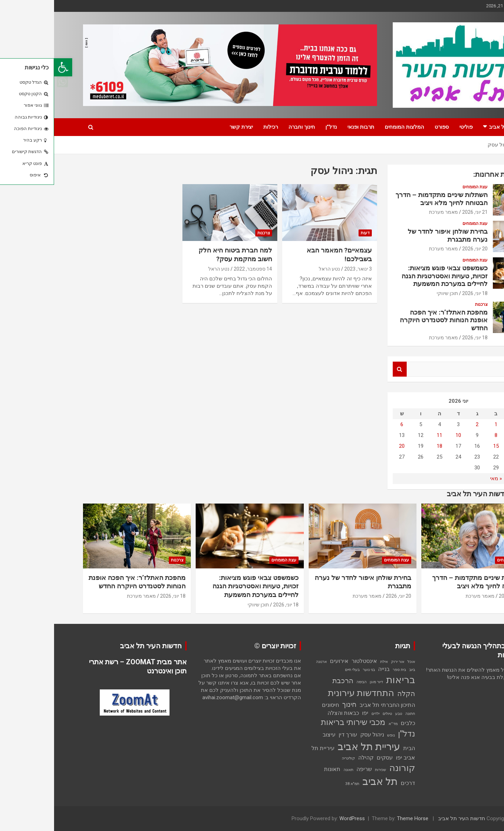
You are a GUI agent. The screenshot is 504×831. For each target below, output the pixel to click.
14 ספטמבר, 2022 (199, 269)
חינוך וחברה (248, 127)
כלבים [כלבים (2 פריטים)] (354, 723)
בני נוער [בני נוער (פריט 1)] (315, 670)
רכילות (217, 127)
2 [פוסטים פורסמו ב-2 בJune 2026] (423, 424)
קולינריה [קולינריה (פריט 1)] (294, 758)
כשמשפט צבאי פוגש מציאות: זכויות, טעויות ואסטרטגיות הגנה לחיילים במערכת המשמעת (390, 276)
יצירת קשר (187, 127)
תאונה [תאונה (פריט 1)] (294, 770)
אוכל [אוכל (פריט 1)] (357, 662)
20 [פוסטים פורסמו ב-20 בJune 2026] (348, 446)
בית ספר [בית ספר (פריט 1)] (345, 670)
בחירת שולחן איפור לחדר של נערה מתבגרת (394, 235)
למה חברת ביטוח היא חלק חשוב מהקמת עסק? (181, 255)
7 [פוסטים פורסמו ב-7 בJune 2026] (461, 435)
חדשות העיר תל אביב (408, 818)
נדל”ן (277, 127)
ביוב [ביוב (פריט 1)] (358, 670)
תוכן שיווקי (393, 293)
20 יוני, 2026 (421, 249)
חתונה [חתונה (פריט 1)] (356, 714)
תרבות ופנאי (307, 127)
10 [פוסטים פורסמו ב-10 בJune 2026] (404, 435)
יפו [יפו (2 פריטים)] (311, 713)
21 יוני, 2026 (421, 212)
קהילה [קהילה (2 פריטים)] (312, 758)
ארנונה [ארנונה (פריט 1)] (267, 662)
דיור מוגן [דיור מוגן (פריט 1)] (322, 682)
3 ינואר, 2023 (304, 269)
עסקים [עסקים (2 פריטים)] (331, 758)
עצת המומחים (421, 187)
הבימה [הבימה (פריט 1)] (307, 682)
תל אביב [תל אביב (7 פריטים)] (326, 781)
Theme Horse (359, 818)
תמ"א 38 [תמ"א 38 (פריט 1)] (298, 784)
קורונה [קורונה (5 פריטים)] (348, 768)
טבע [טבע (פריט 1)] (345, 714)
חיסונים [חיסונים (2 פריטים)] (276, 705)
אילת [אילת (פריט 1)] (330, 662)
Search (346, 369)
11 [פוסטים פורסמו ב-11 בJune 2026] (385, 435)
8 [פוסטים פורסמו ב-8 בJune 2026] (442, 435)
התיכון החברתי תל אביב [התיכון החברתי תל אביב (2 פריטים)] (333, 705)
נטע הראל (275, 269)
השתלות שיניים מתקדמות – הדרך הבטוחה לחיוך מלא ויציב (388, 199)
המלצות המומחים (350, 127)
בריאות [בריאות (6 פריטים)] (347, 680)
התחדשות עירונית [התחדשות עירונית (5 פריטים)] (307, 693)
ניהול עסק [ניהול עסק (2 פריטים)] (318, 735)
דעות (311, 233)
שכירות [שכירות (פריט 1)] (326, 770)
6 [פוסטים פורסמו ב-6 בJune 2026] (348, 424)
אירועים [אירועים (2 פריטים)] (285, 661)
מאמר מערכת (389, 212)
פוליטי (412, 127)
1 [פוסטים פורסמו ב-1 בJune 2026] (442, 424)
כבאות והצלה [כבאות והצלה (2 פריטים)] (289, 713)
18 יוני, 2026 (421, 293)
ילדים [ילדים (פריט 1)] (321, 714)
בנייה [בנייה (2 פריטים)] (330, 669)
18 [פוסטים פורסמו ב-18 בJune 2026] (385, 446)
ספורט (388, 127)
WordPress (298, 818)
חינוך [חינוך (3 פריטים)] (295, 704)
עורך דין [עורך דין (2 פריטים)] (294, 735)
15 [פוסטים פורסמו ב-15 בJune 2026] (442, 446)
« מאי (442, 478)
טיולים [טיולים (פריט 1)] (333, 714)
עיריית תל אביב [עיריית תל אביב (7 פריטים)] (315, 747)
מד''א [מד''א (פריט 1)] (339, 724)
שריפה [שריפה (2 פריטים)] (310, 769)
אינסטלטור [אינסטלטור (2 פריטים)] (310, 661)
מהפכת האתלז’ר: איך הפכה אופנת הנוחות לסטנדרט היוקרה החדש (390, 320)
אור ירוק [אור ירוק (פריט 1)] (344, 662)
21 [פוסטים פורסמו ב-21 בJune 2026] (461, 457)
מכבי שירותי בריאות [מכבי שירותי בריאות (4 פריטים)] (299, 722)
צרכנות (210, 233)
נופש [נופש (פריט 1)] (337, 735)
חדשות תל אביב (453, 127)
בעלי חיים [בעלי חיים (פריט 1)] (298, 670)
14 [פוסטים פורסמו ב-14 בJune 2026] (461, 446)
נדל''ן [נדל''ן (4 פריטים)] (352, 734)
